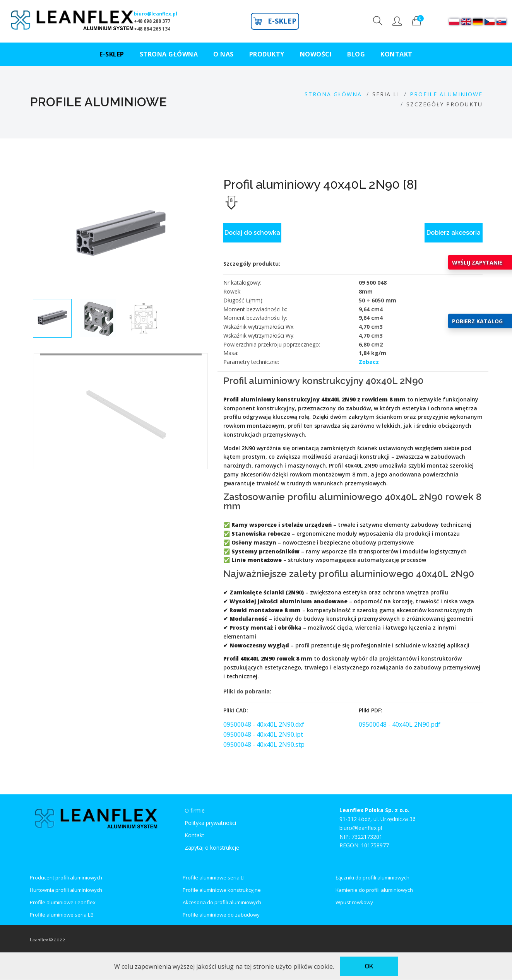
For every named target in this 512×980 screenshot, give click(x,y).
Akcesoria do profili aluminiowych (222, 902)
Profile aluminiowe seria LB (62, 915)
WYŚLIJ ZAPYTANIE (477, 262)
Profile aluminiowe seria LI (214, 878)
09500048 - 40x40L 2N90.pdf (400, 724)
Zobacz (369, 362)
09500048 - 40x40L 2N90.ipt (263, 734)
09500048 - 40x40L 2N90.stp (264, 744)
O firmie (195, 810)
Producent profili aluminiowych (66, 878)
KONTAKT (396, 54)
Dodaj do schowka (252, 233)
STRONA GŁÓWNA (169, 54)
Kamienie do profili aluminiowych (374, 890)
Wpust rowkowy (354, 902)
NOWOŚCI (316, 54)
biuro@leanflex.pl (156, 14)
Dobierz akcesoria (454, 233)
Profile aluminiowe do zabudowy (221, 915)
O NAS (223, 54)
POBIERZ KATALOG (477, 321)
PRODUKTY (267, 54)
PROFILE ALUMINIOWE (446, 94)
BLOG (356, 54)
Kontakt (194, 835)
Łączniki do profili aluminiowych (372, 878)
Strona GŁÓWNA (333, 94)
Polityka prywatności (210, 823)
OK (369, 966)
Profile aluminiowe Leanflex (63, 902)
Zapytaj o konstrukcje (212, 848)
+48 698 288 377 (152, 21)
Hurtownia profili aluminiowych (66, 890)
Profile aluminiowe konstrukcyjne (222, 890)
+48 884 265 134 (152, 29)
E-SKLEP (275, 21)
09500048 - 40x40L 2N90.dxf (264, 724)
